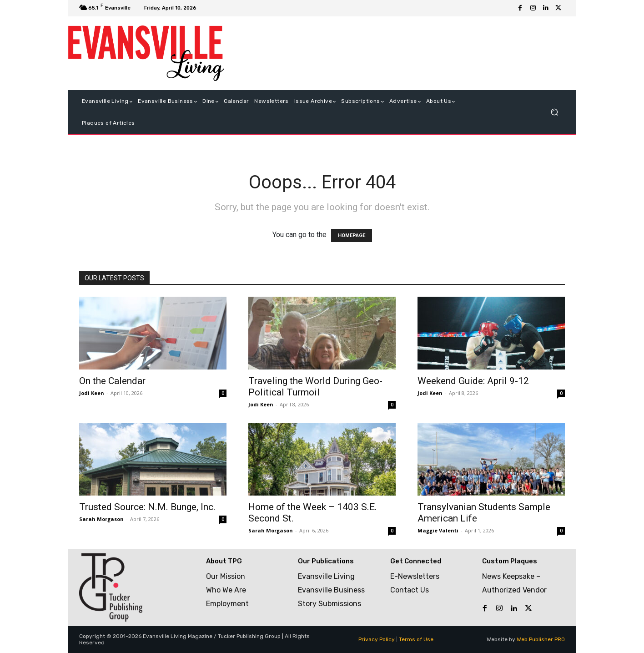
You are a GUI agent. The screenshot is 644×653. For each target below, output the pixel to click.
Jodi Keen (92, 393)
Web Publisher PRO (541, 639)
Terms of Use (416, 639)
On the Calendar (112, 381)
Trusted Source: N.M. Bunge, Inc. (147, 507)
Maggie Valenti (438, 530)
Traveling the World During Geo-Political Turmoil (315, 387)
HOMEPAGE (352, 235)
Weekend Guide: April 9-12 (473, 381)
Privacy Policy (377, 639)
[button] (554, 112)
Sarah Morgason (101, 519)
